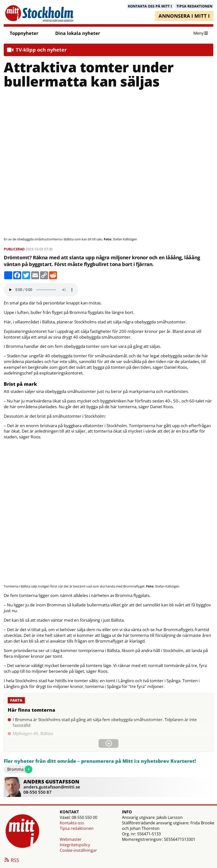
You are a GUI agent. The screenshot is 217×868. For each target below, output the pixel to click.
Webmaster (71, 839)
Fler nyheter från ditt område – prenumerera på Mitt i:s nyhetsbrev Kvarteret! (100, 761)
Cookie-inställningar (78, 850)
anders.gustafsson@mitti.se (52, 787)
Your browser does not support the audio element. (41, 290)
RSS (11, 861)
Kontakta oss (72, 823)
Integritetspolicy (75, 845)
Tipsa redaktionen (77, 828)
